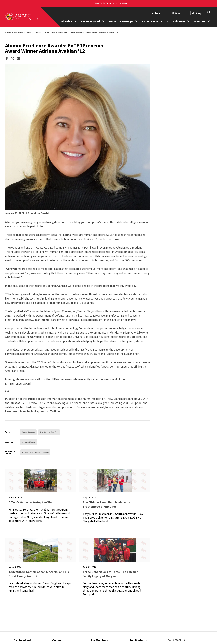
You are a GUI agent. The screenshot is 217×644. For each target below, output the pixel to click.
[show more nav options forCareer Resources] (167, 21)
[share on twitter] (13, 59)
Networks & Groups (121, 21)
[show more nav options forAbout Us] (209, 21)
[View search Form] (209, 13)
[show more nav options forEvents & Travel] (103, 21)
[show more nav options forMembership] (75, 21)
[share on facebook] (7, 59)
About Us (200, 21)
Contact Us (177, 640)
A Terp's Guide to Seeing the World (32, 502)
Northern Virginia (28, 442)
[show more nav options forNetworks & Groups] (136, 21)
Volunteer (179, 21)
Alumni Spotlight (28, 432)
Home (8, 33)
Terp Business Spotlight (49, 432)
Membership (64, 21)
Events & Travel (91, 21)
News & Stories (33, 33)
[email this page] (18, 59)
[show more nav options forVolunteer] (188, 21)
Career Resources (153, 21)
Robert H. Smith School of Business (35, 452)
